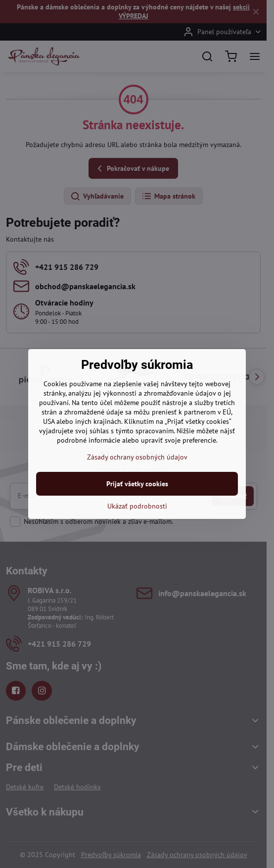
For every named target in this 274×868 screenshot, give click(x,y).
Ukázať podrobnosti (137, 506)
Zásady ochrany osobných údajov (137, 457)
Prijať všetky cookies (137, 484)
